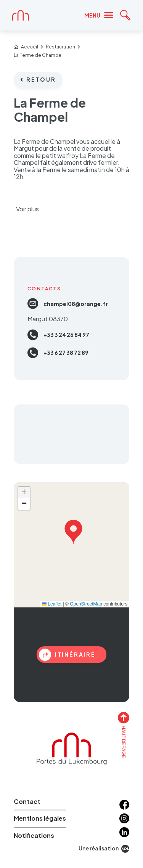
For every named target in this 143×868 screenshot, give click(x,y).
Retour (38, 79)
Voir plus (27, 209)
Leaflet (52, 604)
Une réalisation (104, 849)
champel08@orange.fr (68, 304)
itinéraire (67, 655)
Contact (27, 801)
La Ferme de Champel (38, 55)
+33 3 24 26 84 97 (58, 335)
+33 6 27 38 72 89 (58, 353)
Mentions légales (40, 818)
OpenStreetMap (86, 604)
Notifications (34, 835)
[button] (73, 531)
